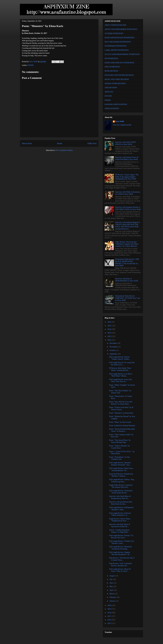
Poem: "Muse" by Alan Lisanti (120, 422)
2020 (110, 605)
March (112, 594)
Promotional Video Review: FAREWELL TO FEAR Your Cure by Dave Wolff (128, 298)
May (111, 586)
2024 (110, 329)
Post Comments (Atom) (64, 150)
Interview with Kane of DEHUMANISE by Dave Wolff (127, 280)
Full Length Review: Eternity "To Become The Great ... (121, 537)
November (114, 347)
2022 (110, 336)
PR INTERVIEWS (111, 59)
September (114, 354)
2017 (110, 616)
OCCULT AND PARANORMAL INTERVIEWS (122, 54)
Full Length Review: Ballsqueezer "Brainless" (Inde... (121, 509)
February (113, 597)
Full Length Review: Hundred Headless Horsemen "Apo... (120, 464)
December (113, 343)
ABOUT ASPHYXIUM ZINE (115, 25)
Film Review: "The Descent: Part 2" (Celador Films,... (122, 559)
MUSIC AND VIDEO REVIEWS (117, 79)
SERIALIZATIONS (112, 108)
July (111, 579)
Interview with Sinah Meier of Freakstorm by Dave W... (120, 497)
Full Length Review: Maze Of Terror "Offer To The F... (120, 570)
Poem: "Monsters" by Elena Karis (121, 413)
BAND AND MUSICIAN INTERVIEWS (120, 38)
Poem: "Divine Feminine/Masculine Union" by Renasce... (122, 430)
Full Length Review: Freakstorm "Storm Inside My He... (121, 492)
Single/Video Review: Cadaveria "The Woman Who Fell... (121, 486)
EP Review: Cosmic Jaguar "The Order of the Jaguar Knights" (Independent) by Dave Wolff (127, 177)
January (113, 601)
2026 (110, 322)
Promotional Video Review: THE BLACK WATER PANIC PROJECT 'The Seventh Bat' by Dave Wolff (127, 262)
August (112, 576)
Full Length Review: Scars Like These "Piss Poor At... (121, 381)
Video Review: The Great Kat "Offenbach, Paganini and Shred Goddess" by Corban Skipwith (127, 244)
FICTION (108, 96)
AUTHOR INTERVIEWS (114, 33)
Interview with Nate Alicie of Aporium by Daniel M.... (120, 525)
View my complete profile (122, 125)
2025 (110, 326)
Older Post (92, 143)
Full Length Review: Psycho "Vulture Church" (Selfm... (120, 358)
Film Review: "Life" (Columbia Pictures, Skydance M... (120, 565)
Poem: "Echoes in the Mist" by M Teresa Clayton (121, 408)
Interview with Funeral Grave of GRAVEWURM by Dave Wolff (127, 158)
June (111, 583)
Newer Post (27, 143)
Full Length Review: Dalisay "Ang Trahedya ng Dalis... (122, 481)
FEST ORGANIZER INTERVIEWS (118, 42)
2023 (110, 333)
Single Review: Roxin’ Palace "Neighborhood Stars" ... (120, 520)
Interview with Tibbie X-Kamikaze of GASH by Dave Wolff (128, 193)
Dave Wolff (120, 121)
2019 (110, 609)
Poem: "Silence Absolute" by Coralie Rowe (120, 447)
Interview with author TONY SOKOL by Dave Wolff (126, 143)
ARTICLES (109, 92)
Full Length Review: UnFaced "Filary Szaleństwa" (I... (120, 514)
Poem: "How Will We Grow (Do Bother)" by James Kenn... (121, 403)
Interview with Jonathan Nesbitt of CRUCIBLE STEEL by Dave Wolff (128, 208)
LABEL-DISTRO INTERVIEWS (117, 50)
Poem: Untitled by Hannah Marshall (122, 426)
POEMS (31, 65)
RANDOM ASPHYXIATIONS (116, 104)
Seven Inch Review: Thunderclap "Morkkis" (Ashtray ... (121, 475)
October (113, 350)
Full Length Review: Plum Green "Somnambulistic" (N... (121, 469)
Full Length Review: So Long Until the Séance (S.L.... (122, 364)
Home (60, 143)
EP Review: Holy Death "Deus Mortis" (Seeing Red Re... (120, 369)
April (112, 590)
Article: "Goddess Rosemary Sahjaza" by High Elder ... (119, 531)
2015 (110, 623)
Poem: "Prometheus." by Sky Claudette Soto (120, 458)
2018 (110, 613)
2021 (110, 340)
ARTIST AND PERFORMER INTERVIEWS (121, 29)
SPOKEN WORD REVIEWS (115, 84)
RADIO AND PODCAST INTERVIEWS (119, 63)
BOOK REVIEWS (111, 71)
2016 (110, 620)
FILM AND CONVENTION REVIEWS (119, 75)
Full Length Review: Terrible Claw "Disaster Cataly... (122, 542)
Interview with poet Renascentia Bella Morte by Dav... (121, 503)
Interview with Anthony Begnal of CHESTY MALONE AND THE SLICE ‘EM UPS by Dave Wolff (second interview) (127, 226)
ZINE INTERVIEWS (112, 67)
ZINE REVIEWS (111, 88)
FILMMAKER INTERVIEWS (116, 46)
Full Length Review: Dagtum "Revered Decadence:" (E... (120, 553)
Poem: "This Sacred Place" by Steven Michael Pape (120, 441)
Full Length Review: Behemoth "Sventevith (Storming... (120, 548)
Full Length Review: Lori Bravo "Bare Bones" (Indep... (121, 375)
